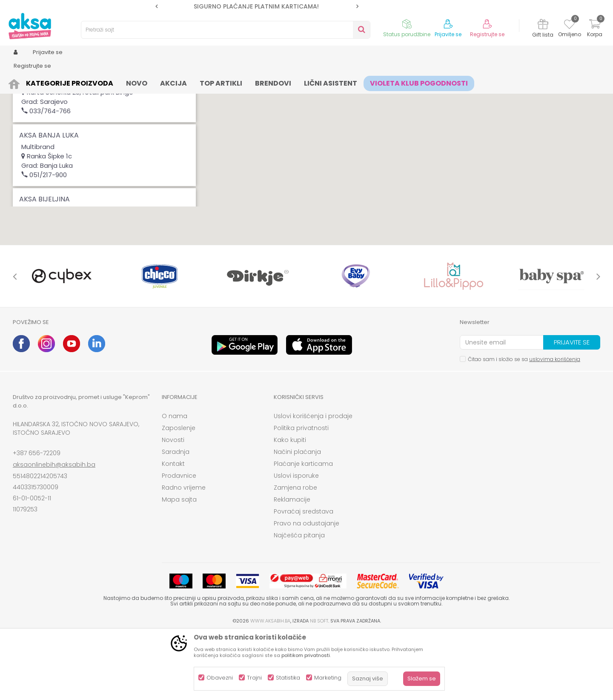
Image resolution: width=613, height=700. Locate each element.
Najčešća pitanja (299, 601)
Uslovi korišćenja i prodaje (313, 482)
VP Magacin (83, 113)
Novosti (173, 506)
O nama (175, 482)
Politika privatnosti (301, 494)
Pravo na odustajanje (306, 589)
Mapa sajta (179, 565)
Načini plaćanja (297, 518)
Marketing (328, 678)
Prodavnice (179, 542)
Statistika (288, 678)
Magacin (39, 113)
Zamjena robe (295, 554)
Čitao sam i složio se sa (524, 425)
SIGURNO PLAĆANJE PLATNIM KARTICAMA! (256, 6)
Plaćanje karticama (303, 530)
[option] (257, 6)
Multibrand (130, 113)
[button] (463, 133)
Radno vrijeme (184, 554)
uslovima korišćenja (555, 425)
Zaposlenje (179, 494)
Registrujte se (487, 34)
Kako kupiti (290, 506)
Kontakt (173, 530)
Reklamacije (292, 565)
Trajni (254, 678)
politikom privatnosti (306, 655)
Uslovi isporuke (296, 542)
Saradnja (176, 518)
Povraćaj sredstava (304, 577)
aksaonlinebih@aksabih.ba (54, 531)
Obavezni (220, 678)
